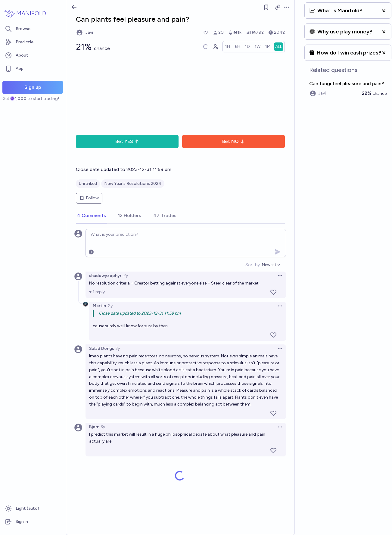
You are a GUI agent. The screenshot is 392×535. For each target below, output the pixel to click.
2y (126, 276)
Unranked (88, 184)
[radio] (228, 47)
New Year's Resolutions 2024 (133, 184)
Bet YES (127, 141)
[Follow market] (266, 7)
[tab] (92, 216)
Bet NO (233, 141)
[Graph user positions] (215, 47)
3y (118, 348)
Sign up (33, 87)
